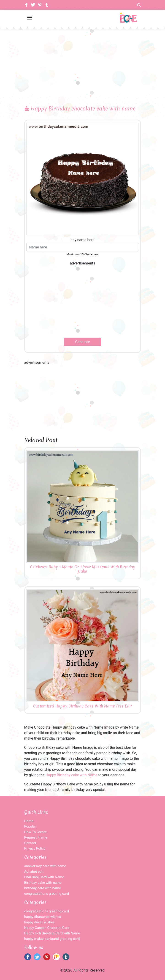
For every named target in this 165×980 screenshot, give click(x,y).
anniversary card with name (45, 866)
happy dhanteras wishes (43, 917)
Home (29, 821)
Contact (30, 843)
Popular (30, 826)
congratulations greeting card (47, 894)
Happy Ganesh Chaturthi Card (47, 928)
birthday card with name (43, 888)
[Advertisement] (82, 60)
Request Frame (36, 837)
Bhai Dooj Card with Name (44, 877)
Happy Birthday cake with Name (71, 775)
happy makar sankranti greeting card (52, 939)
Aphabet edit (34, 872)
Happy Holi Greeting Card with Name (52, 933)
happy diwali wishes (39, 922)
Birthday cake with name (43, 883)
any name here (82, 240)
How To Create (35, 832)
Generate (82, 342)
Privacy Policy (35, 848)
